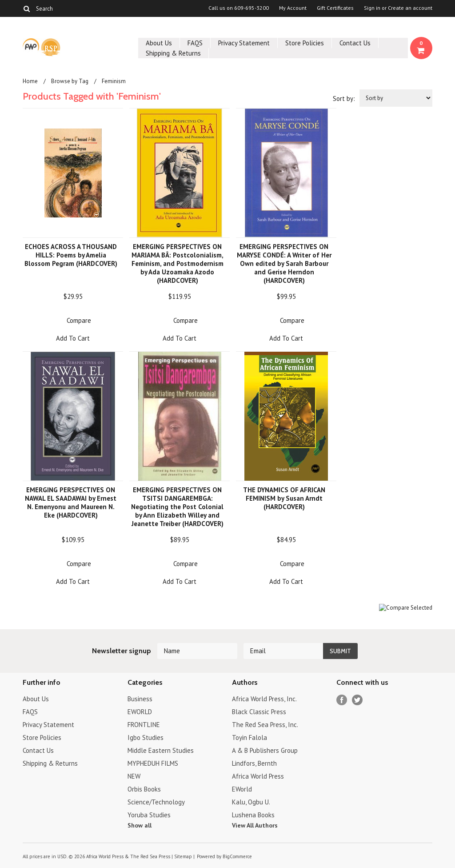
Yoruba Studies (149, 815)
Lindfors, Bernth (254, 763)
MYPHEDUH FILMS (153, 763)
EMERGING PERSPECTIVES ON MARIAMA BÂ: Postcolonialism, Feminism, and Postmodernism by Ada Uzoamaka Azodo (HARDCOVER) (178, 263)
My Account (293, 8)
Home (30, 81)
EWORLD (140, 712)
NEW (134, 776)
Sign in (372, 8)
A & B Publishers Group (265, 750)
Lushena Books (253, 815)
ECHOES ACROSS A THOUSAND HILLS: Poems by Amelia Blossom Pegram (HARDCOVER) (71, 255)
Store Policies (305, 43)
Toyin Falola (249, 737)
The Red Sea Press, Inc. (265, 725)
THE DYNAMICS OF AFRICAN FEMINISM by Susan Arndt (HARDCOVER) (284, 498)
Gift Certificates (335, 8)
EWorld (242, 789)
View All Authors (255, 825)
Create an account (410, 8)
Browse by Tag (70, 81)
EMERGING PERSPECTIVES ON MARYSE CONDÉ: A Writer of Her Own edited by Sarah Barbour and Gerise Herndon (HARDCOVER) (284, 263)
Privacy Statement (244, 43)
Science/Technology (156, 802)
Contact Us (355, 43)
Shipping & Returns (173, 53)
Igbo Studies (146, 737)
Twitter (357, 700)
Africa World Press (258, 776)
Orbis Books (144, 789)
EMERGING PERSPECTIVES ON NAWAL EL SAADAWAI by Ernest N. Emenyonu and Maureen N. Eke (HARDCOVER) (71, 502)
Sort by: (344, 98)
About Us (159, 43)
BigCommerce (237, 856)
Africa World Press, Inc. (264, 699)
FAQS (195, 43)
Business (140, 699)
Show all (140, 825)
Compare (79, 320)
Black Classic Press (259, 712)
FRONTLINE (144, 725)
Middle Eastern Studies (161, 750)
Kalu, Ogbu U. (251, 802)
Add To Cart (73, 338)
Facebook (342, 700)
